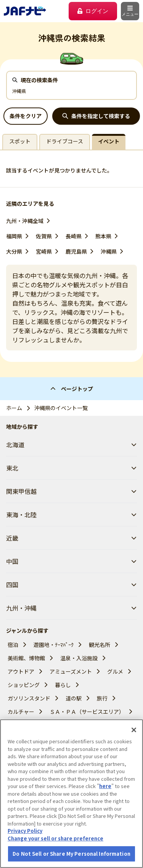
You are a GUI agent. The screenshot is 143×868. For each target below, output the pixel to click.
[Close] (134, 730)
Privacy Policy (25, 831)
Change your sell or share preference (55, 838)
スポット (20, 141)
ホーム (14, 408)
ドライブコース (65, 141)
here (105, 786)
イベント (109, 141)
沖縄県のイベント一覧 (61, 408)
